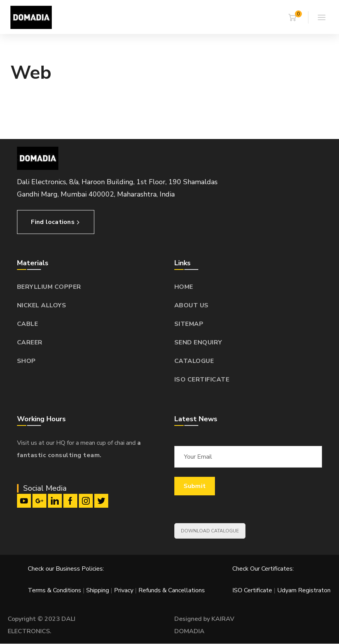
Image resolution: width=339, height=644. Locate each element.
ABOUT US (192, 305)
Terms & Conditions (55, 590)
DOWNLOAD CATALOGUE (210, 531)
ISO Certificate (253, 590)
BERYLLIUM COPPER (49, 287)
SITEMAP (189, 324)
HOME (184, 287)
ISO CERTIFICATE (202, 380)
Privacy (124, 590)
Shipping (98, 590)
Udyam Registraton (304, 590)
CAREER (30, 342)
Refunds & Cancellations (172, 590)
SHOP (26, 361)
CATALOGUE (194, 361)
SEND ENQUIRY (198, 342)
